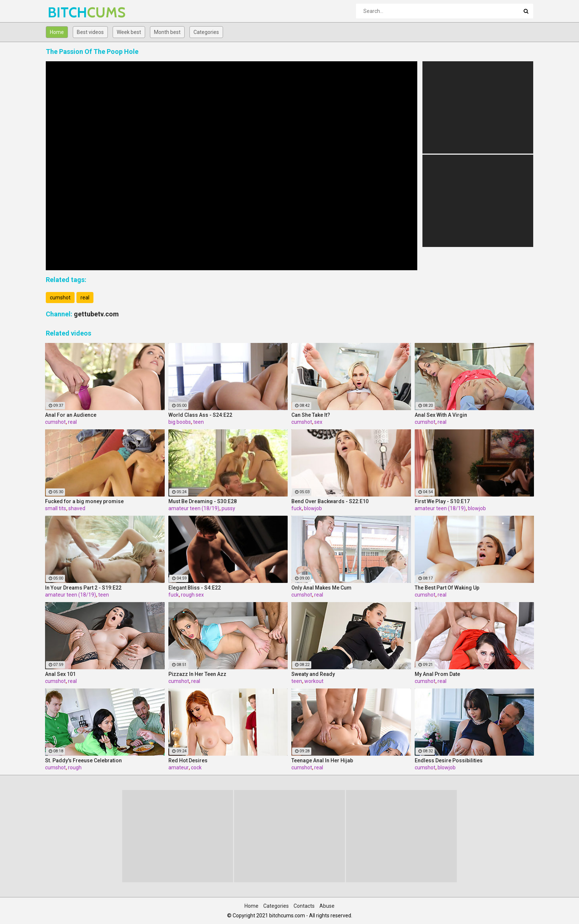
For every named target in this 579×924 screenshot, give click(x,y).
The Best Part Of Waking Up (447, 588)
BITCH (67, 12)
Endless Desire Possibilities (449, 760)
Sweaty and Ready (313, 674)
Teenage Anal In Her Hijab (322, 760)
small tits (56, 508)
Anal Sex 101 (60, 674)
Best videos (90, 32)
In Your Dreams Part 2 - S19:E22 (83, 588)
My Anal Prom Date (437, 674)
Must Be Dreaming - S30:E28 (203, 501)
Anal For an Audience (71, 415)
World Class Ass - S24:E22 (200, 415)
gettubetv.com (96, 314)
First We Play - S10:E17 (442, 501)
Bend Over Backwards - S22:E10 (330, 501)
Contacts (304, 906)
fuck (297, 508)
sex (318, 422)
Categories (206, 32)
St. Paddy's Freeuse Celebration (83, 760)
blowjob (313, 508)
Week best (129, 32)
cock (196, 767)
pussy (228, 508)
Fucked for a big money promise (84, 501)
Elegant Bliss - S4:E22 (195, 588)
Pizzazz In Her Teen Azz (197, 674)
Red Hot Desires (188, 760)
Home (57, 32)
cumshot (60, 298)
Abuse (327, 906)
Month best (167, 32)
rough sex (192, 595)
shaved (77, 508)
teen (198, 422)
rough (75, 767)
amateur (179, 767)
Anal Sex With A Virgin (441, 415)
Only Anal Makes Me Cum (321, 588)
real (85, 298)
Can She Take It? (311, 415)
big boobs (180, 422)
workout (314, 681)
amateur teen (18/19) (194, 508)
